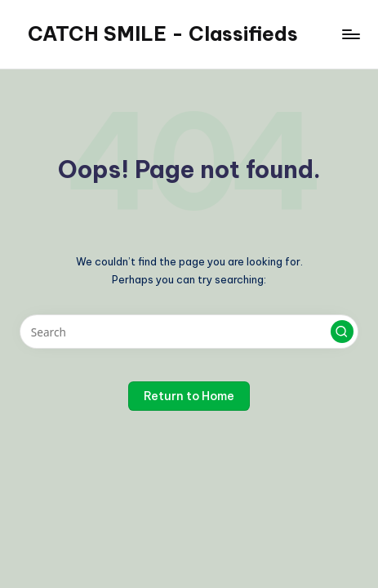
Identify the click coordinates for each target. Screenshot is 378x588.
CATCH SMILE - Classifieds (163, 33)
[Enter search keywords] (189, 332)
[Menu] (350, 34)
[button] (342, 332)
